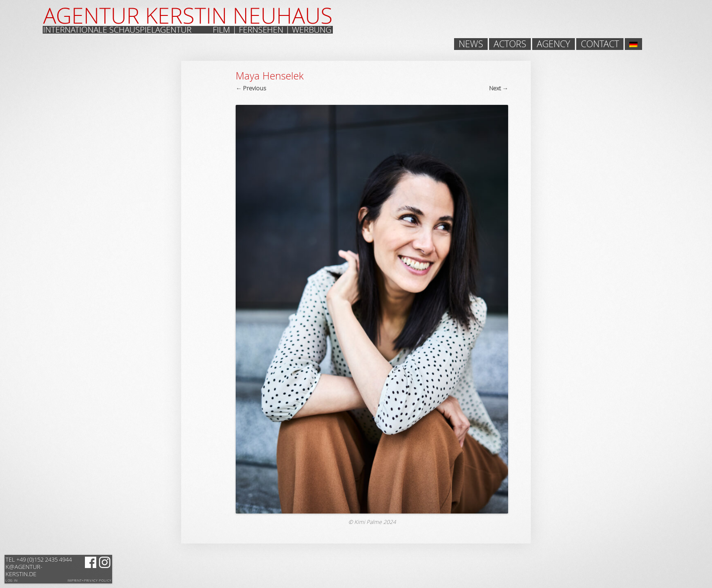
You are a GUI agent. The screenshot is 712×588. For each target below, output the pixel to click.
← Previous (251, 88)
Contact (600, 44)
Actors (510, 44)
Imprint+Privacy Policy (90, 581)
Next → (499, 88)
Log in (12, 581)
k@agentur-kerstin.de (39, 567)
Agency (554, 44)
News (471, 44)
